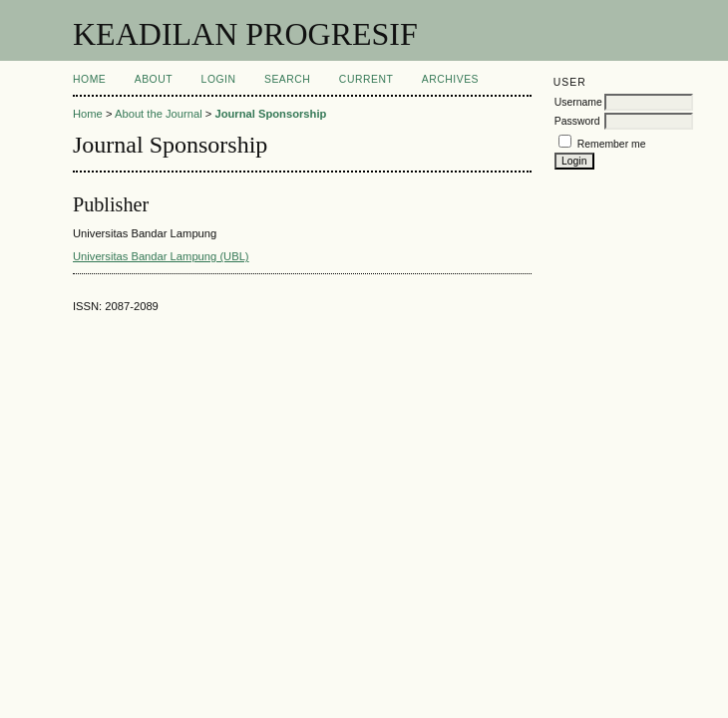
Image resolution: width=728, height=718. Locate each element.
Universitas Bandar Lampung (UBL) (161, 256)
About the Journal (159, 114)
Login (219, 79)
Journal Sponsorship (270, 114)
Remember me (612, 144)
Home (89, 79)
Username (578, 102)
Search (287, 79)
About (154, 79)
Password (577, 121)
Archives (450, 79)
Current (366, 79)
